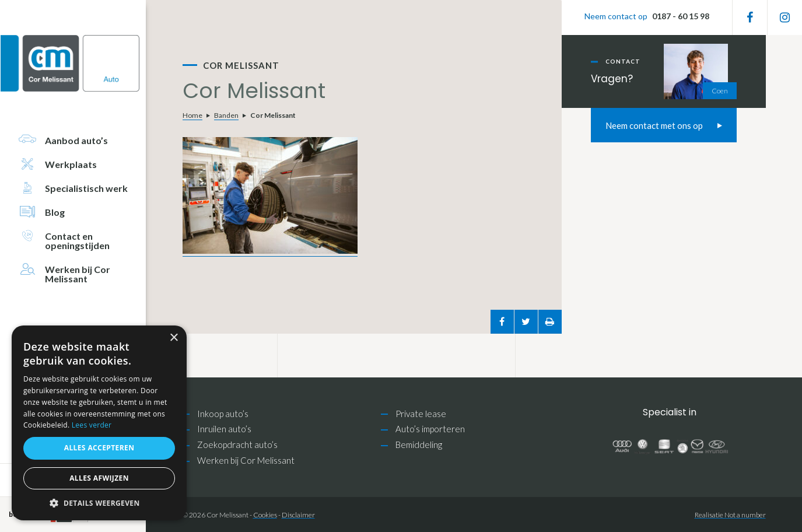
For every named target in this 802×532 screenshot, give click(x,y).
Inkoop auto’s (223, 414)
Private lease (421, 414)
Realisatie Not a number (730, 515)
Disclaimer (298, 515)
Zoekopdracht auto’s (237, 444)
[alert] (99, 423)
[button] (99, 503)
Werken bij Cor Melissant (246, 460)
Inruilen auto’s (224, 429)
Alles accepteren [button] (99, 448)
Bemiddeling (419, 444)
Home (192, 115)
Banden (226, 115)
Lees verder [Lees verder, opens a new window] (92, 425)
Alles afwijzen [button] (99, 478)
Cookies (265, 515)
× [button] (174, 338)
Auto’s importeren (430, 429)
